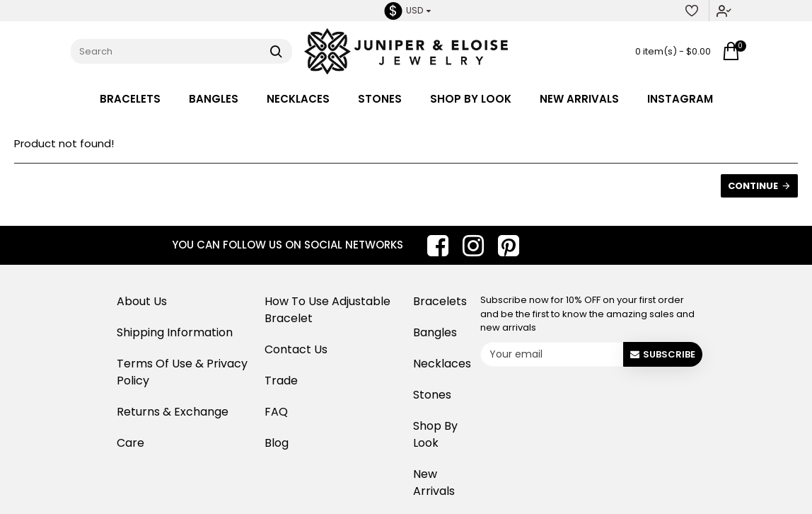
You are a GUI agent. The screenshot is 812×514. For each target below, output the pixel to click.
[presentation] (590, 399)
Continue (753, 186)
